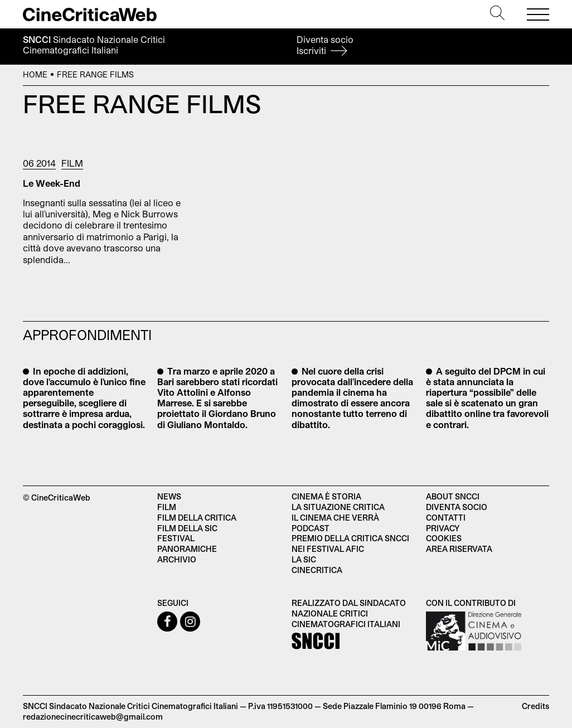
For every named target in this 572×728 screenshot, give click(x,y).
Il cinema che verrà (335, 518)
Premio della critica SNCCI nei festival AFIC (350, 543)
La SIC (304, 559)
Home (35, 74)
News (169, 496)
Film (72, 163)
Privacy (443, 528)
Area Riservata (459, 549)
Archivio (177, 559)
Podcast (311, 528)
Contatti (446, 518)
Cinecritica (317, 570)
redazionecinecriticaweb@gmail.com (93, 717)
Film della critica (197, 518)
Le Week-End (52, 183)
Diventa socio (325, 45)
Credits (535, 706)
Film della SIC (187, 528)
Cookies (444, 538)
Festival (176, 538)
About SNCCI (453, 496)
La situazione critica (338, 507)
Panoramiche (187, 549)
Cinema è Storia (326, 496)
